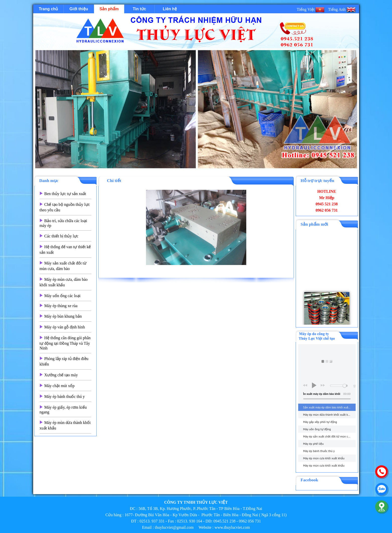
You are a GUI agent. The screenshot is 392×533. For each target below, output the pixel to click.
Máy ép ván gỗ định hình (65, 327)
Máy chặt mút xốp (60, 386)
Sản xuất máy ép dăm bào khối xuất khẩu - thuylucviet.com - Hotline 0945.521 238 (329, 407)
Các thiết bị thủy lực (61, 236)
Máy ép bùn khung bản (63, 316)
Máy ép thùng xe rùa (61, 306)
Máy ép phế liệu (313, 444)
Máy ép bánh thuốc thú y (65, 396)
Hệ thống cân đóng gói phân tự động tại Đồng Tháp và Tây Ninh (65, 343)
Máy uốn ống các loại (63, 296)
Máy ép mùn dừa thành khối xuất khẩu (328, 415)
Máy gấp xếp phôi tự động (320, 422)
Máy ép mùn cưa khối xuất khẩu (324, 458)
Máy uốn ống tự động (317, 429)
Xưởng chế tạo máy (61, 375)
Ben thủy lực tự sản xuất (65, 194)
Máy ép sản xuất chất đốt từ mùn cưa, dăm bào (329, 436)
